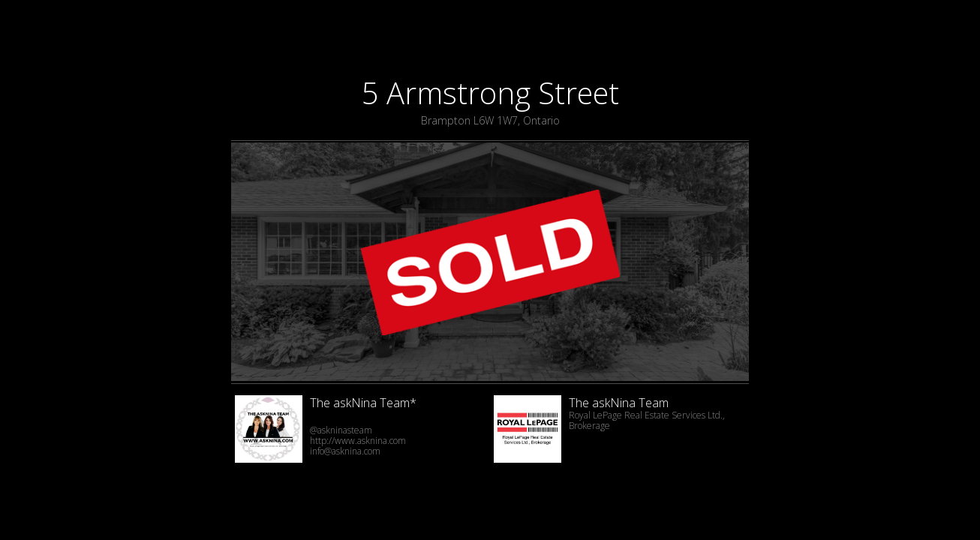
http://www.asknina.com (358, 441)
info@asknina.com (345, 451)
